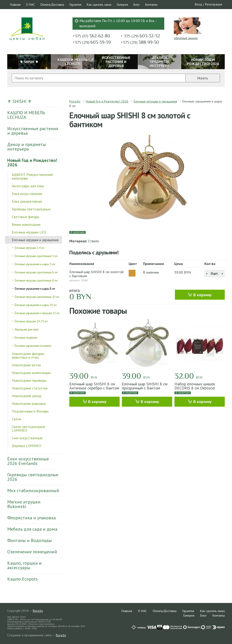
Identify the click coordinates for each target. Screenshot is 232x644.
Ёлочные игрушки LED (29, 232)
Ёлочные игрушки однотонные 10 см (37, 297)
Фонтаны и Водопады (30, 540)
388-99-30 (140, 42)
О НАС (30, 5)
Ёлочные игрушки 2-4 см (29, 248)
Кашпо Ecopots (23, 579)
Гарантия (75, 5)
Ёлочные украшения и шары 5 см (35, 264)
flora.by (38, 611)
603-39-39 (92, 42)
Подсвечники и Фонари (30, 411)
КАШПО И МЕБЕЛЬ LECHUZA (26, 115)
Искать (203, 78)
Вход (198, 4)
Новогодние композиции (31, 373)
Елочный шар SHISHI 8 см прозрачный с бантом (145, 386)
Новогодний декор (27, 396)
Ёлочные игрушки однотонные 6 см (36, 272)
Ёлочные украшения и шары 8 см (35, 289)
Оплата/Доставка (52, 5)
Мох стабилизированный (33, 491)
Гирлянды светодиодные (31, 209)
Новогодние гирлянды (29, 380)
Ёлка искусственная (27, 194)
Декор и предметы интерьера (27, 147)
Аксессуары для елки (28, 186)
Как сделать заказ (99, 5)
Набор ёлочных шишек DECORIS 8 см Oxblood (195, 386)
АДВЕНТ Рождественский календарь (32, 176)
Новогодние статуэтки (30, 388)
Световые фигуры (25, 217)
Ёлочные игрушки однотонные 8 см (36, 280)
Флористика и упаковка (31, 518)
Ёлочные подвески (26, 338)
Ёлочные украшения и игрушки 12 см (37, 313)
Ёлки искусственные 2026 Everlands (28, 461)
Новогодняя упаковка (29, 403)
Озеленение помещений (32, 552)
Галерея (122, 5)
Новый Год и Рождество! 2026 (32, 163)
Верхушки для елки (27, 329)
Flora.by (75, 101)
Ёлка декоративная (27, 201)
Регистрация (214, 4)
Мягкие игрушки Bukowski (24, 504)
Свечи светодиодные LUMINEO (29, 428)
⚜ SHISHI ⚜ (19, 101)
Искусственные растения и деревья (33, 131)
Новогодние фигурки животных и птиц (28, 355)
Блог (137, 5)
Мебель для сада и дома (32, 529)
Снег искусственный (27, 438)
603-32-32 (140, 36)
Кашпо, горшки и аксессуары (24, 565)
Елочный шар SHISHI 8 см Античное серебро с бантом (94, 386)
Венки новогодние (26, 224)
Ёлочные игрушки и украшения (35, 240)
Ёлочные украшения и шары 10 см (36, 305)
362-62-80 (91, 36)
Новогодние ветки (26, 365)
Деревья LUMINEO (27, 446)
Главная (15, 5)
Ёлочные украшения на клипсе (33, 346)
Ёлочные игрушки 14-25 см (31, 321)
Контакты (151, 5)
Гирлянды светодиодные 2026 (33, 477)
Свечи (16, 419)
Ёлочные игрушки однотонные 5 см (36, 256)
